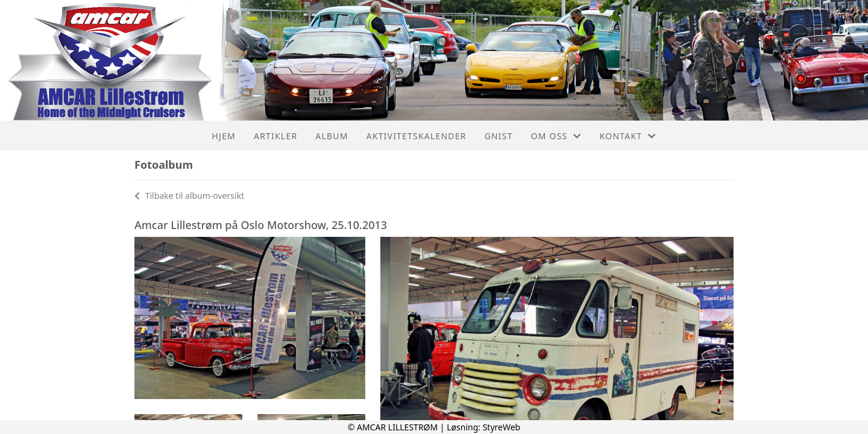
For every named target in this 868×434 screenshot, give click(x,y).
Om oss (556, 136)
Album (332, 136)
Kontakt (628, 136)
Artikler (275, 136)
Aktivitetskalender (417, 136)
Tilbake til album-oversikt (189, 196)
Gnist (499, 136)
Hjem (224, 136)
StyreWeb (502, 427)
